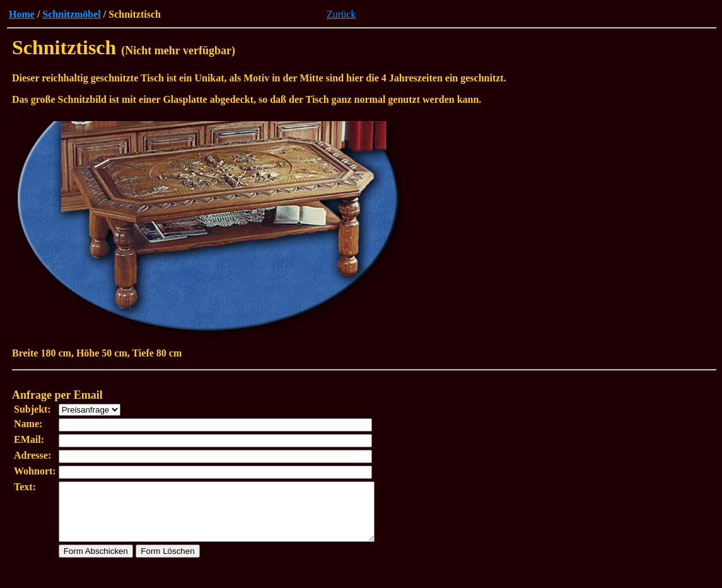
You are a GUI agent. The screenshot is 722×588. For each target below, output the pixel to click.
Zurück (341, 14)
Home (22, 14)
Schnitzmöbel (71, 14)
